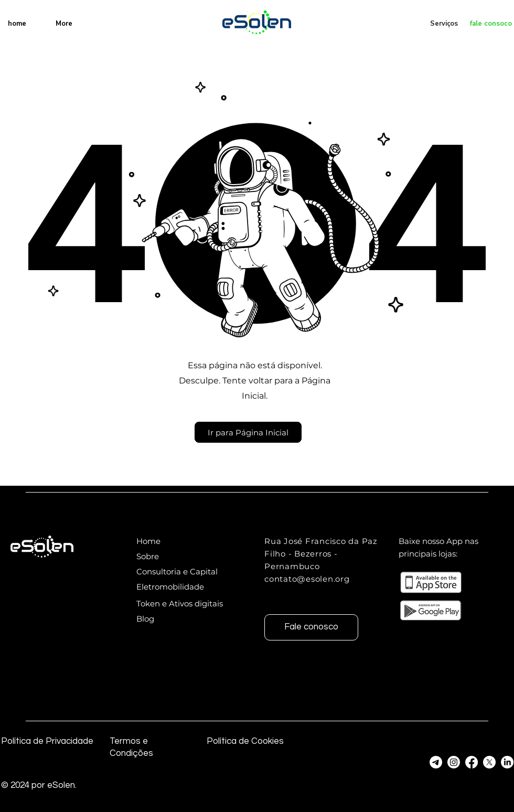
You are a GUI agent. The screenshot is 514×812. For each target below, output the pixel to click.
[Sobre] (174, 556)
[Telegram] (436, 762)
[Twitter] (489, 762)
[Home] (174, 541)
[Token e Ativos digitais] (183, 603)
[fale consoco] (487, 24)
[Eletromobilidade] (174, 587)
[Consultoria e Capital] (181, 571)
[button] (248, 432)
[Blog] (183, 619)
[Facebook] (472, 762)
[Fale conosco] (311, 627)
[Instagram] (454, 762)
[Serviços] (445, 24)
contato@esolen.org (307, 579)
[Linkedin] (507, 762)
